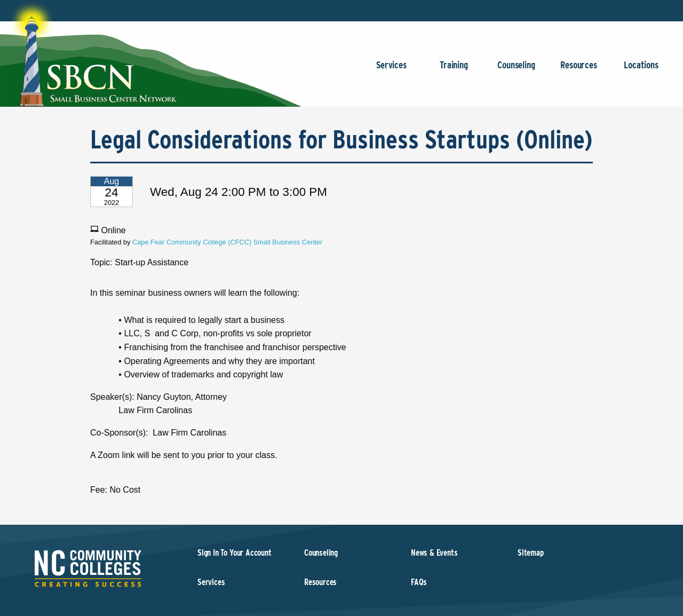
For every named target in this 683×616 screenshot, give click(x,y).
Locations (641, 70)
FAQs (419, 582)
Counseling (516, 70)
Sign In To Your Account (235, 553)
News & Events (434, 553)
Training (454, 70)
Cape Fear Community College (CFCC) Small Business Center (227, 242)
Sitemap (531, 553)
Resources (579, 70)
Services (391, 70)
